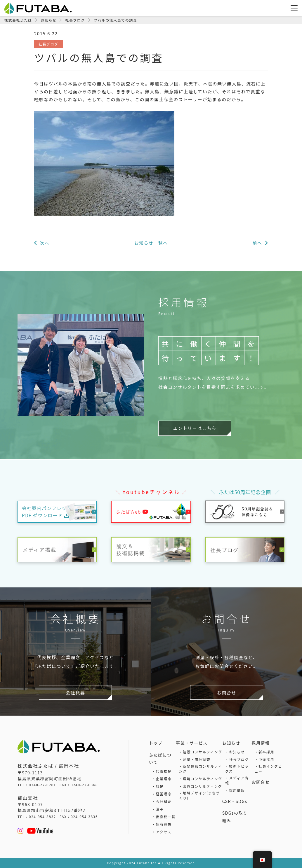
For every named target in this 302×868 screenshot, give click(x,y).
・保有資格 (162, 824)
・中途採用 (264, 759)
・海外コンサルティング (201, 786)
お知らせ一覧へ (151, 243)
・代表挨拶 (162, 771)
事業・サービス (192, 743)
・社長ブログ (237, 759)
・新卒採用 (264, 752)
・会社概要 (162, 801)
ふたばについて (160, 759)
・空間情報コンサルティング (201, 769)
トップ (156, 743)
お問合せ (261, 782)
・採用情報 (235, 790)
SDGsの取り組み (235, 817)
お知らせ (231, 743)
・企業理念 (162, 779)
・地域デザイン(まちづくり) (200, 795)
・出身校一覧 (164, 817)
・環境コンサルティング (201, 779)
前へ (257, 243)
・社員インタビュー (268, 769)
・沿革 (158, 809)
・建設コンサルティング (201, 752)
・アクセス (162, 832)
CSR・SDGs (235, 801)
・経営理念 (162, 794)
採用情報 (261, 743)
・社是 (158, 786)
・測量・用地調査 (195, 759)
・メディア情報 (237, 780)
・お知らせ (235, 752)
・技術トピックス (237, 769)
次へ (45, 243)
